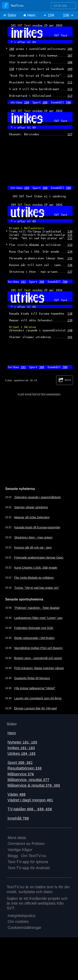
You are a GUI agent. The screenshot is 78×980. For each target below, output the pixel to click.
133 (70, 245)
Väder (17, 794)
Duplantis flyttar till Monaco (32, 678)
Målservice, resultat (28, 780)
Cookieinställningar (25, 928)
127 (70, 134)
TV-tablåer (30, 809)
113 (70, 96)
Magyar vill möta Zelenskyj (32, 517)
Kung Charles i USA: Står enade (36, 568)
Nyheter (22, 742)
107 (70, 55)
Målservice (21, 774)
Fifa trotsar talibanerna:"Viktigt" (35, 688)
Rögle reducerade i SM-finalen (34, 638)
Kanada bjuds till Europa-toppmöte (37, 527)
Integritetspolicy (22, 916)
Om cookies (18, 921)
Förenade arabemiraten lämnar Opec (39, 558)
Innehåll (18, 818)
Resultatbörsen (25, 768)
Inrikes (21, 748)
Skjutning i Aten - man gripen (33, 537)
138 (70, 313)
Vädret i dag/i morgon (30, 800)
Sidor (10, 15)
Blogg (13, 856)
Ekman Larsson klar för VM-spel (35, 708)
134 (70, 251)
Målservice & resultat (34, 785)
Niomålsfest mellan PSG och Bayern (38, 648)
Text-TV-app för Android (29, 868)
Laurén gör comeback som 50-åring (38, 698)
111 (70, 82)
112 (70, 89)
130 (70, 231)
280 (12, 49)
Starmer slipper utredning (31, 507)
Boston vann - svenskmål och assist (38, 658)
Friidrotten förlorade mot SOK (34, 628)
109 (70, 69)
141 (70, 337)
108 (70, 62)
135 (70, 258)
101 (23, 281)
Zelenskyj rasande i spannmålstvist (37, 497)
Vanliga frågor (20, 850)
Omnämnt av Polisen (26, 844)
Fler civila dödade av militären (34, 578)
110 (70, 75)
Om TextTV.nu (34, 856)
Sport (20, 762)
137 (70, 271)
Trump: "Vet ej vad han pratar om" (37, 588)
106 (70, 49)
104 (27, 102)
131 (70, 235)
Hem (29, 15)
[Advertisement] (39, 436)
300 (45, 102)
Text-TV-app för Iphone (28, 862)
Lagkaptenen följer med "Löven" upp (38, 618)
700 (68, 102)
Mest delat (17, 838)
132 (70, 238)
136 (70, 265)
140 (70, 330)
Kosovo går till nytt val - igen (33, 547)
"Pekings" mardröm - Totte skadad (37, 608)
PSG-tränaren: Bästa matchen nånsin (39, 668)
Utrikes (22, 753)
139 (70, 320)
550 (12, 69)
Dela (65, 380)
